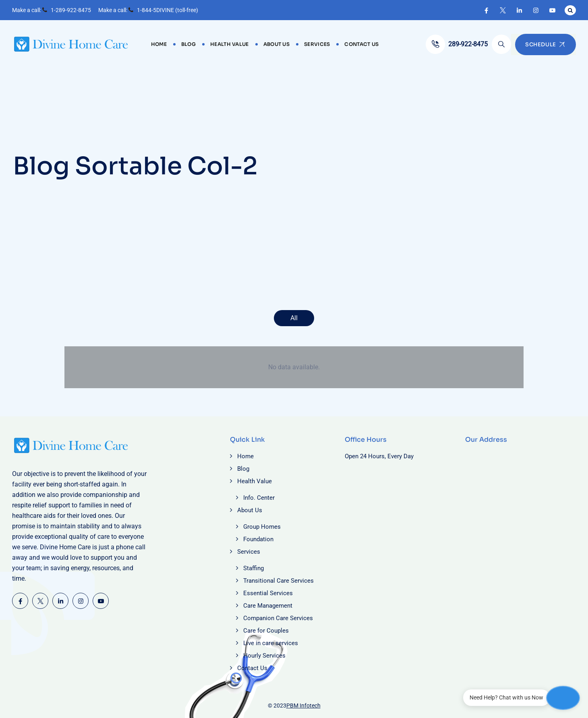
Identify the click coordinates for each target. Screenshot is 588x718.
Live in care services (271, 643)
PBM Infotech (303, 706)
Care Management (268, 606)
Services (317, 44)
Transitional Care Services (278, 581)
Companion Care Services (278, 618)
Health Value (230, 44)
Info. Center (259, 498)
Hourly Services (264, 656)
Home (159, 44)
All (294, 318)
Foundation (258, 539)
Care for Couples (266, 631)
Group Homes (262, 527)
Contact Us (361, 44)
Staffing (254, 568)
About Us (276, 44)
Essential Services (268, 593)
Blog (188, 44)
